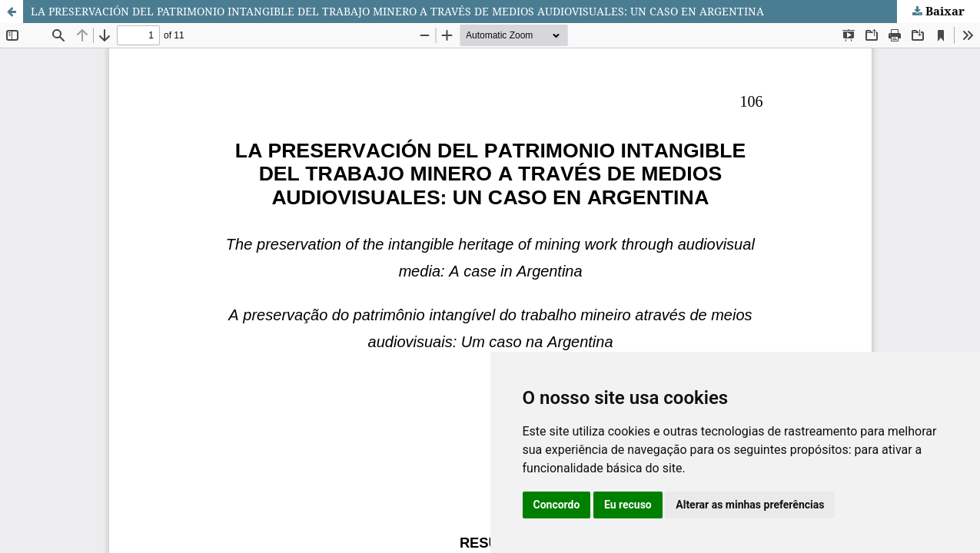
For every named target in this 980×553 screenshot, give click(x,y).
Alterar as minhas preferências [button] (750, 505)
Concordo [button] (557, 505)
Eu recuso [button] (628, 505)
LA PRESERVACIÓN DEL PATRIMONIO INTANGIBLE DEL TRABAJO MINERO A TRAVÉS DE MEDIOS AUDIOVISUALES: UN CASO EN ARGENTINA (397, 11)
